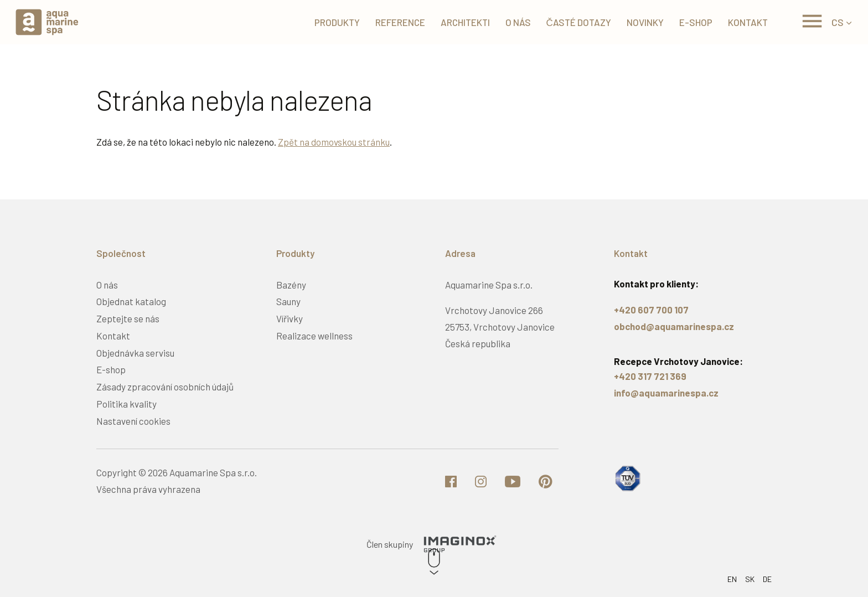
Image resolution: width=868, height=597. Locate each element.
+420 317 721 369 (650, 376)
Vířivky (290, 318)
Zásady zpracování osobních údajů (165, 387)
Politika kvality (126, 404)
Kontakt (113, 336)
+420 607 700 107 (651, 310)
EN (732, 579)
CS (838, 22)
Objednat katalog (131, 301)
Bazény (291, 285)
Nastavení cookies (133, 421)
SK (750, 579)
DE (767, 579)
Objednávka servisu (135, 353)
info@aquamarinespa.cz (666, 393)
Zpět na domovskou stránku (334, 142)
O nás (107, 285)
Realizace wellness (314, 336)
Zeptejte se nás (128, 318)
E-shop (111, 369)
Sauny (288, 301)
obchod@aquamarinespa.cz (674, 326)
